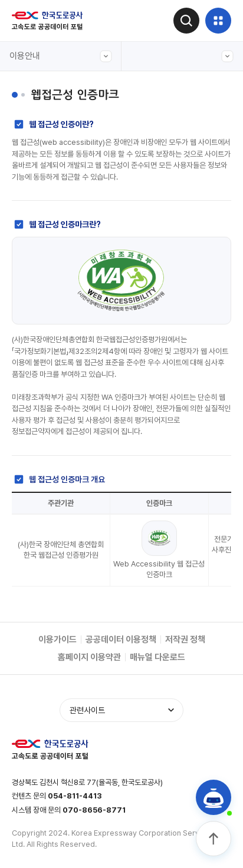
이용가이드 (58, 640)
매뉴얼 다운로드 (157, 657)
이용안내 (61, 56)
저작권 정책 (185, 640)
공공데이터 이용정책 (121, 640)
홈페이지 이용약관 (89, 657)
